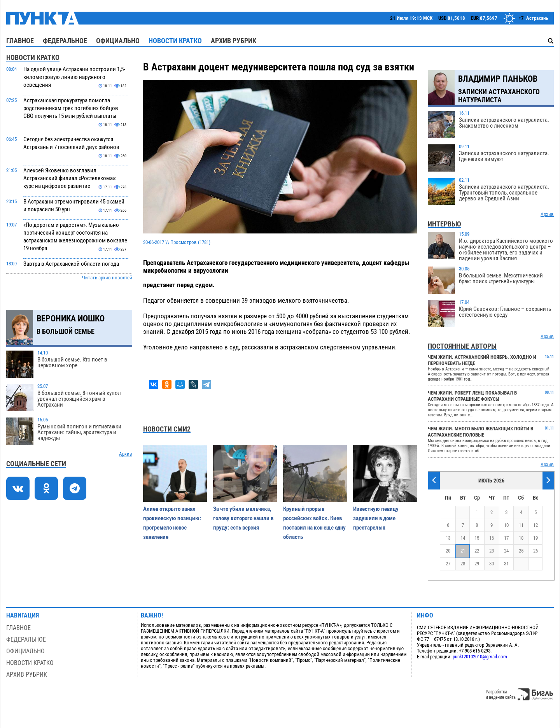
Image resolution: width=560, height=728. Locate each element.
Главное (20, 41)
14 (463, 538)
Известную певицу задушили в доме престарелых (376, 518)
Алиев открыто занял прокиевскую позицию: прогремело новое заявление (172, 523)
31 (506, 564)
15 (477, 538)
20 (448, 551)
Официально (118, 41)
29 (477, 564)
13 (448, 538)
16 (492, 538)
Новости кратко (175, 41)
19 (535, 538)
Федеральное (65, 41)
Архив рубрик (234, 41)
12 (535, 525)
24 (506, 551)
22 (477, 551)
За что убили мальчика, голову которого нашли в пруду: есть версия (243, 518)
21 (463, 551)
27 (448, 564)
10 (506, 525)
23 (492, 551)
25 (521, 551)
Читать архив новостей (107, 278)
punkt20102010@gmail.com (480, 657)
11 (521, 525)
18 (521, 538)
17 (506, 538)
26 (535, 551)
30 (492, 564)
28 (463, 564)
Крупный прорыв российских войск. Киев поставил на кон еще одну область (314, 523)
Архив (126, 454)
